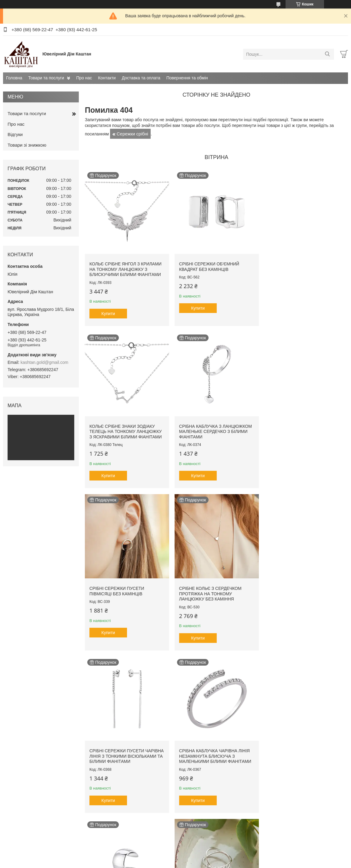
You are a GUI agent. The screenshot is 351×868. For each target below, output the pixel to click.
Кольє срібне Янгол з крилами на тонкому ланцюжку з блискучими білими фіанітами (125, 268)
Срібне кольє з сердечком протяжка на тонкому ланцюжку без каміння (298, 429)
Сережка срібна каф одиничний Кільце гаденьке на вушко (303, 590)
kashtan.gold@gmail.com (44, 362)
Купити (108, 312)
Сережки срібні (132, 134)
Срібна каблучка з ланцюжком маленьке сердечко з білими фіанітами (126, 429)
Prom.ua (204, 857)
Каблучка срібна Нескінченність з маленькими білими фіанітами (125, 757)
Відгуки (15, 134)
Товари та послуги (46, 78)
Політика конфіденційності (220, 862)
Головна (14, 78)
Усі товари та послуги (214, 830)
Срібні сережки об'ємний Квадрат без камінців (208, 265)
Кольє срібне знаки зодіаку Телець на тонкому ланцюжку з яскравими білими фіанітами (303, 268)
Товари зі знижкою (27, 145)
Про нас (84, 78)
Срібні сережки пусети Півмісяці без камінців (205, 427)
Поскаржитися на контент (172, 862)
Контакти (107, 78)
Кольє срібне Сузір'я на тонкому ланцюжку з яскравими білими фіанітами (212, 757)
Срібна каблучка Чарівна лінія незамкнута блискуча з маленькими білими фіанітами (214, 590)
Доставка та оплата (141, 78)
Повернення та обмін (187, 78)
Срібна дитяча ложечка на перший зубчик (298, 754)
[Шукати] (327, 54)
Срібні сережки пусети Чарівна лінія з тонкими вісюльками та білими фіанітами (118, 593)
